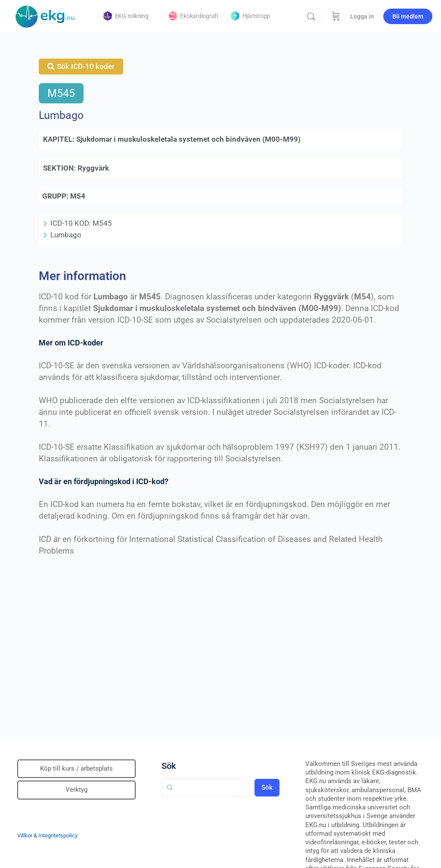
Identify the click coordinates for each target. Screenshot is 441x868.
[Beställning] (336, 16)
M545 (61, 93)
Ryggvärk (93, 168)
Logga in (362, 16)
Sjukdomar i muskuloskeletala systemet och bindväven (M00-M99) (188, 139)
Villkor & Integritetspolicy (47, 835)
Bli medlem (408, 16)
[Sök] (311, 16)
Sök (169, 766)
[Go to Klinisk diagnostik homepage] (45, 16)
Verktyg (76, 790)
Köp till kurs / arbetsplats (76, 768)
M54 (78, 196)
